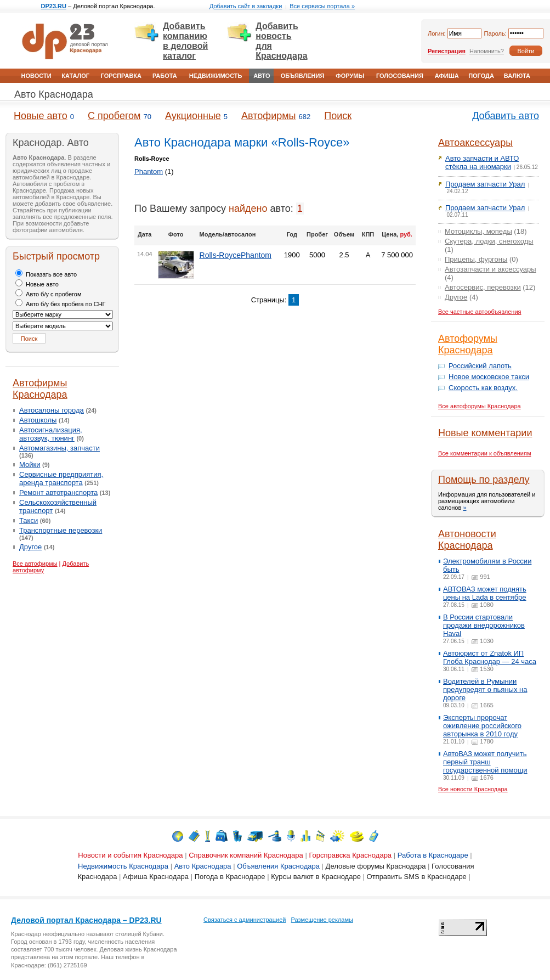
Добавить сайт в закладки (246, 6)
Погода (481, 76)
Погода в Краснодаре (230, 877)
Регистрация (447, 51)
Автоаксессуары (475, 143)
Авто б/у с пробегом (49, 294)
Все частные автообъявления (480, 312)
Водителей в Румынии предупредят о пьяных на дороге (485, 689)
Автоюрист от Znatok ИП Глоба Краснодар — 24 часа (490, 657)
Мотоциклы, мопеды (478, 231)
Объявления (303, 76)
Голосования (400, 76)
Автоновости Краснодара (467, 540)
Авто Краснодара (54, 94)
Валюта (517, 76)
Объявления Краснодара (278, 866)
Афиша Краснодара (156, 877)
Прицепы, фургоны (476, 259)
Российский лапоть (480, 366)
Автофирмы (268, 116)
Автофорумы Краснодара (468, 344)
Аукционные (193, 116)
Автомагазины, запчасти (59, 448)
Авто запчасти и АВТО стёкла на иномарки (482, 162)
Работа (165, 76)
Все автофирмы (35, 564)
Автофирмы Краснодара (40, 389)
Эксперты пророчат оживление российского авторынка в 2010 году (482, 726)
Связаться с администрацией (245, 920)
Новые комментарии (485, 433)
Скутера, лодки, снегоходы (489, 241)
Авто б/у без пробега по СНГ (61, 304)
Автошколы (38, 420)
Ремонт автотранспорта (58, 492)
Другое (30, 547)
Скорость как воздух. (483, 388)
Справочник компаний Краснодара (246, 855)
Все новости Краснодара (473, 789)
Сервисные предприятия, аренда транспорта (61, 478)
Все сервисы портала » (322, 6)
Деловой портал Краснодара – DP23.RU (86, 920)
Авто (262, 76)
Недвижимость (216, 76)
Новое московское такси (489, 377)
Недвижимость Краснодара (123, 866)
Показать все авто (46, 274)
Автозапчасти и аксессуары (491, 269)
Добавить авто (506, 116)
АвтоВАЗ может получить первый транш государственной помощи (485, 762)
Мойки (30, 464)
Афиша (447, 76)
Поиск (338, 116)
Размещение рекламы (322, 920)
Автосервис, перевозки (483, 287)
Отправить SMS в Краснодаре (417, 877)
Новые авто (41, 116)
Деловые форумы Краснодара (376, 866)
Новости (36, 76)
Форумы (350, 76)
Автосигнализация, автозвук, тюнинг (51, 434)
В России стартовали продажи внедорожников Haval (484, 625)
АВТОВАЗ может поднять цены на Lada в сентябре (485, 593)
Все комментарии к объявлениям (485, 453)
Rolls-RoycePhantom (236, 255)
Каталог (75, 76)
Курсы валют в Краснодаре (316, 877)
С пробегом (114, 116)
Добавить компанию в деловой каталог (185, 41)
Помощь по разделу (484, 480)
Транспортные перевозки (61, 530)
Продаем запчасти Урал (485, 184)
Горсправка (121, 76)
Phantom (149, 171)
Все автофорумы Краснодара (480, 406)
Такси (29, 520)
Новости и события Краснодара (130, 855)
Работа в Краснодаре (433, 855)
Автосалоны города (52, 410)
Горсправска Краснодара (350, 855)
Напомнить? (487, 51)
